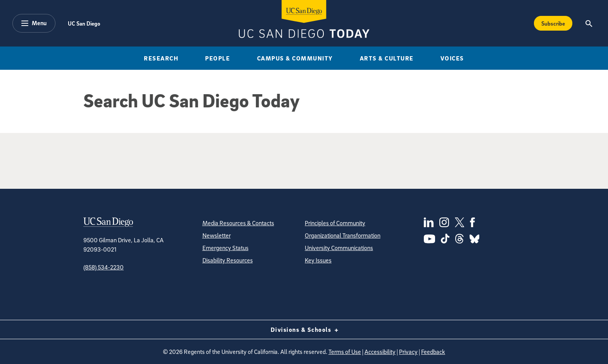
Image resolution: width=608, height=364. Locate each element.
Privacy (408, 352)
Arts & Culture (387, 58)
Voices (452, 58)
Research (161, 58)
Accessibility (380, 352)
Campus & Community (295, 58)
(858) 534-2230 (104, 267)
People (218, 58)
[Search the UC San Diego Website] (589, 23)
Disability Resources (228, 260)
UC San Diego (84, 23)
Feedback (433, 352)
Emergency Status (225, 248)
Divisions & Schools (304, 329)
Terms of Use (345, 352)
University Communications (339, 248)
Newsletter (217, 235)
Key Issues (318, 260)
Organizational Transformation (343, 235)
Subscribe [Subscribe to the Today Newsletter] (553, 23)
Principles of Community (335, 223)
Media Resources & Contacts (238, 223)
